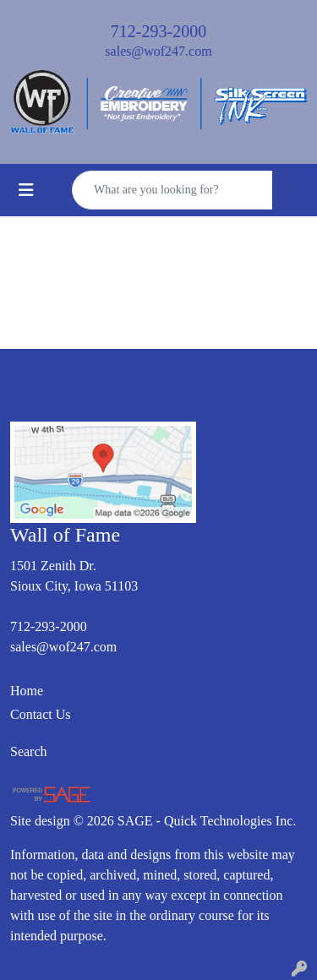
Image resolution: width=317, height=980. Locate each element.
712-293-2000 (158, 31)
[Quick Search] (172, 190)
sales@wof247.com (158, 51)
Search (29, 751)
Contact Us (41, 714)
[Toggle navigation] (26, 190)
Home (27, 691)
